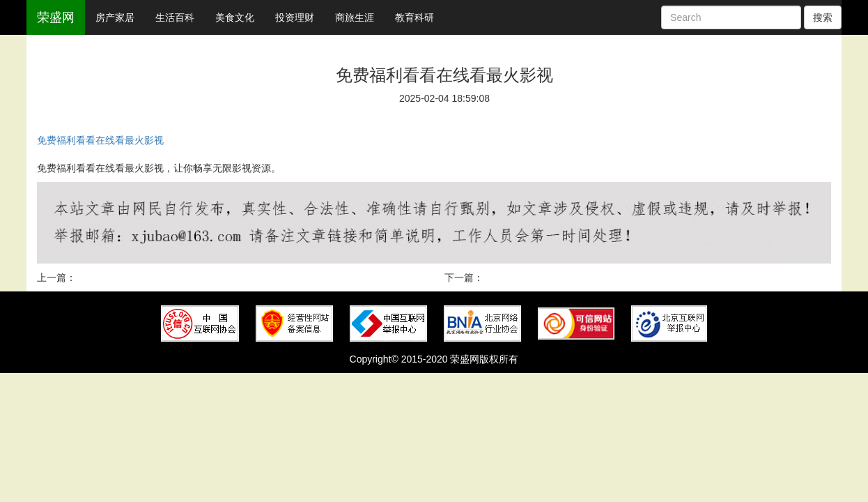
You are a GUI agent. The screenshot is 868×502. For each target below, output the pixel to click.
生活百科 (175, 17)
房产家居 (115, 17)
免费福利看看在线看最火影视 (100, 140)
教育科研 (414, 17)
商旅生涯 (355, 17)
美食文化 (235, 17)
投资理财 (295, 17)
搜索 (823, 17)
